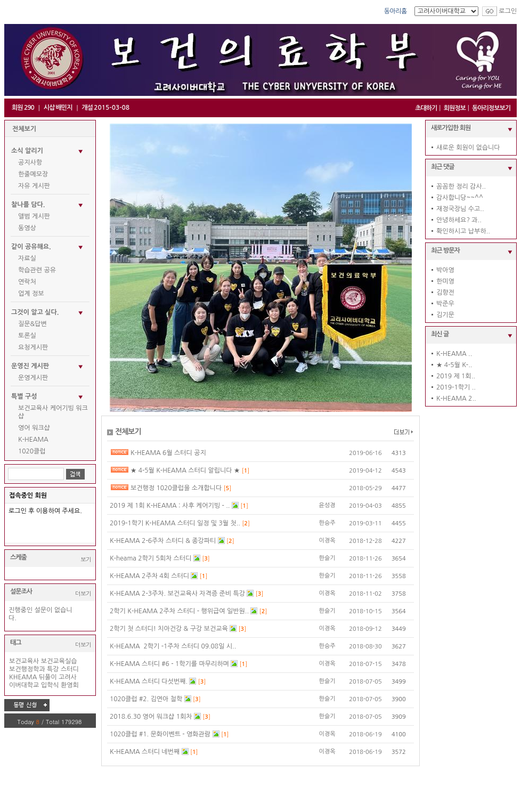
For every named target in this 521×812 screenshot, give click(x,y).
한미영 (445, 281)
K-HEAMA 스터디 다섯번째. (149, 681)
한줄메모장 (33, 174)
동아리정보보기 (491, 108)
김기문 (445, 315)
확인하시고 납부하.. (463, 231)
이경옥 (327, 541)
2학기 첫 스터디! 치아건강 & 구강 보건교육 (170, 629)
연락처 (27, 282)
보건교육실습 (59, 661)
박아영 (445, 270)
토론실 (27, 336)
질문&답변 (32, 324)
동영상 (27, 228)
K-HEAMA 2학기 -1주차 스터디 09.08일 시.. (173, 646)
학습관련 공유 (37, 270)
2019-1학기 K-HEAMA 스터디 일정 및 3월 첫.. (176, 523)
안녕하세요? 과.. (459, 220)
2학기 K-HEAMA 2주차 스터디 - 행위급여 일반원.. (180, 611)
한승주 (327, 523)
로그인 (508, 11)
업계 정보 (31, 294)
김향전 (445, 293)
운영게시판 (33, 378)
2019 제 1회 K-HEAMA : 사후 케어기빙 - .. (171, 506)
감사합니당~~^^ (460, 198)
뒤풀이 (48, 677)
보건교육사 (24, 661)
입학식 (50, 685)
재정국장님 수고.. (460, 209)
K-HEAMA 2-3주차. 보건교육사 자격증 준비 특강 (178, 594)
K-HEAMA (33, 440)
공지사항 (30, 163)
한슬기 (327, 558)
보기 (86, 559)
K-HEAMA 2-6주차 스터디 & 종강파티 (164, 541)
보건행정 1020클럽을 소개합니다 (177, 488)
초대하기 (426, 108)
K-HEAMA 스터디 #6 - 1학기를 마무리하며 (170, 664)
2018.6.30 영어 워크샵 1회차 (152, 717)
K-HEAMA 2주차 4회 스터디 (150, 576)
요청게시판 (33, 347)
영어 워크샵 (34, 428)
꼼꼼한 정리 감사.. (461, 186)
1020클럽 (32, 451)
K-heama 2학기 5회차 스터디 (152, 558)
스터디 (70, 669)
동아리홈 (396, 11)
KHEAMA (23, 677)
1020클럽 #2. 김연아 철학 (147, 699)
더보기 (83, 593)
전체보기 (24, 129)
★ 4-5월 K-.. (454, 365)
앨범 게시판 (34, 216)
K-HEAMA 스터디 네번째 (146, 752)
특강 (53, 669)
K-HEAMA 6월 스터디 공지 (168, 453)
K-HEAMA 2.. (456, 399)
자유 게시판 (34, 186)
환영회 (70, 685)
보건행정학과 (27, 669)
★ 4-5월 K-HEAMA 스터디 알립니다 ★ (186, 470)
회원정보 (455, 108)
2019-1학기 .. (456, 387)
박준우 (445, 304)
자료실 (27, 258)
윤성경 (327, 505)
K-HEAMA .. (454, 354)
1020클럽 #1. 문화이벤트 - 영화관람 (161, 734)
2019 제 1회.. (456, 376)
